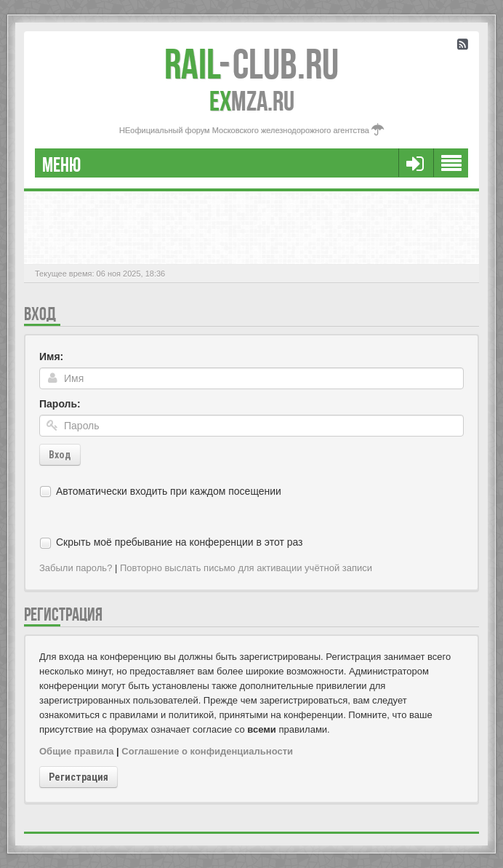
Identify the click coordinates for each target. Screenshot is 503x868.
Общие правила (76, 751)
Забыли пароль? (76, 568)
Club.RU (251, 64)
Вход (60, 455)
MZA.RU (252, 101)
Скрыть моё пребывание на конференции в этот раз (180, 542)
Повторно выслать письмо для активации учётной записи (246, 568)
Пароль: (60, 404)
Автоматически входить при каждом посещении (169, 491)
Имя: (51, 357)
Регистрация (79, 777)
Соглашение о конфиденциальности (207, 751)
